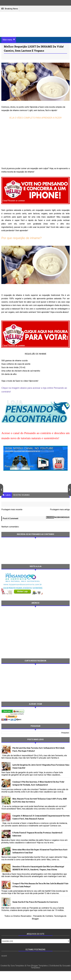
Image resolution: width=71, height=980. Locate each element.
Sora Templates (17, 966)
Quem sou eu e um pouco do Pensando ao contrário (35, 902)
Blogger (35, 919)
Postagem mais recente (12, 510)
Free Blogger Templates (37, 966)
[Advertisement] (24, 632)
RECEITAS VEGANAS (21, 495)
